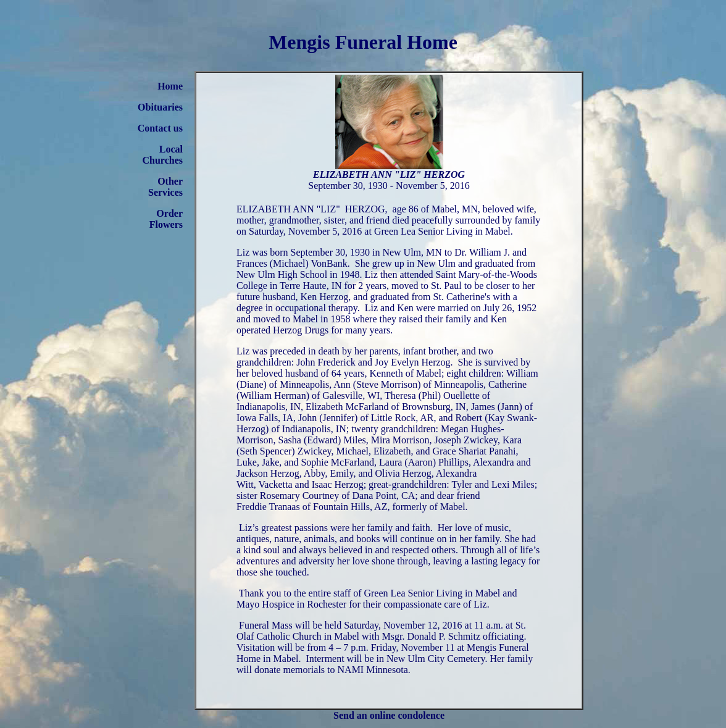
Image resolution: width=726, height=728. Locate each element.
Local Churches (163, 155)
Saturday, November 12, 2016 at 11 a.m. (423, 625)
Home (170, 86)
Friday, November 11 (413, 647)
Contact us (160, 128)
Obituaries (160, 107)
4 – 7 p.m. (348, 647)
